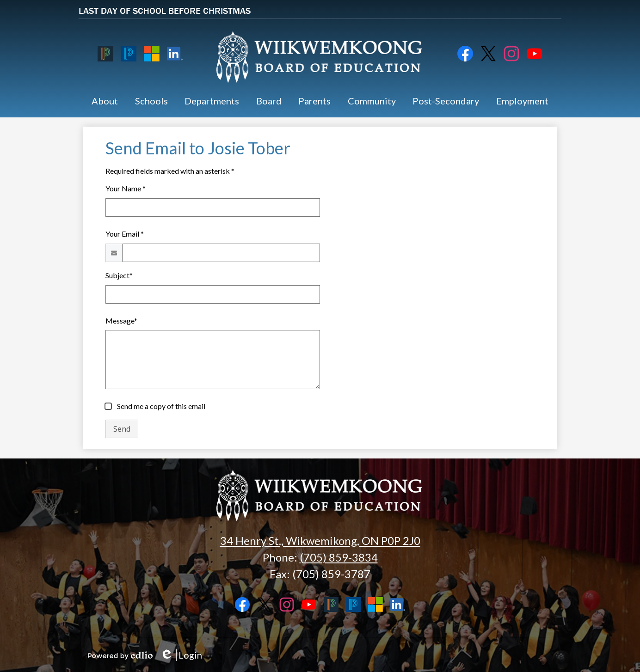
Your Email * (125, 234)
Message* (121, 321)
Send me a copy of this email (160, 406)
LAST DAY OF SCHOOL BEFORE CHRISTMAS (165, 10)
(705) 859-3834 (339, 557)
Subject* (119, 275)
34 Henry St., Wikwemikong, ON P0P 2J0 (320, 541)
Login (181, 655)
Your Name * (126, 188)
